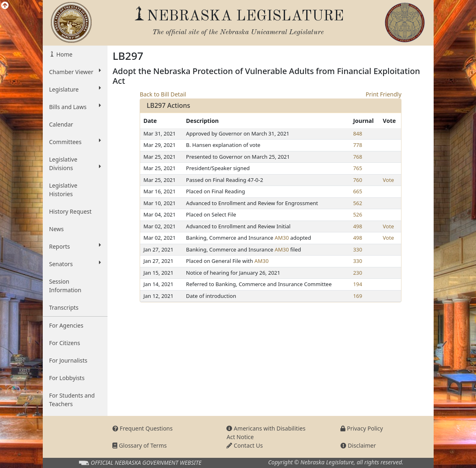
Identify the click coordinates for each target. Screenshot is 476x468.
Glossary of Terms (139, 445)
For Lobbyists (67, 378)
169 (358, 296)
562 (358, 203)
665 (358, 191)
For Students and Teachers (72, 400)
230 (358, 273)
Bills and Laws (75, 107)
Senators (75, 264)
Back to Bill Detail (163, 94)
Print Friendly (384, 94)
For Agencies (66, 325)
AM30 (282, 238)
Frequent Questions (143, 428)
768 (358, 157)
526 (358, 214)
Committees (75, 142)
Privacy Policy (362, 428)
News (57, 229)
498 (358, 226)
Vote (388, 180)
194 (358, 284)
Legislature (75, 89)
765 (358, 168)
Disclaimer (358, 445)
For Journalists (68, 360)
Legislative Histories (63, 190)
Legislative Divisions (75, 164)
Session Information (65, 286)
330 (358, 249)
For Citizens (65, 343)
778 (358, 145)
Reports (75, 246)
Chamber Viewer (75, 72)
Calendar (61, 124)
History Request (70, 211)
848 (358, 133)
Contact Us (245, 445)
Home (64, 54)
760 (358, 180)
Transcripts (64, 307)
